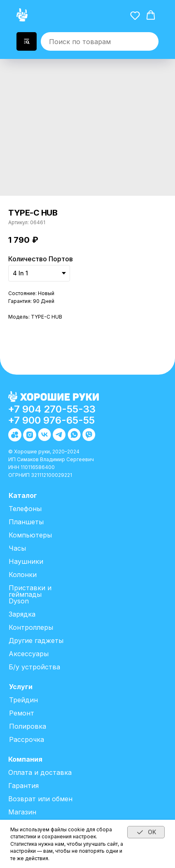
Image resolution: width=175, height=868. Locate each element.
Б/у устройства (34, 667)
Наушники (26, 561)
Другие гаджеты (36, 640)
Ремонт (22, 713)
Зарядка (22, 614)
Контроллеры (31, 627)
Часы (17, 548)
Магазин (22, 812)
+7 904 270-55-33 (52, 409)
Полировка (28, 726)
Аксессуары (29, 654)
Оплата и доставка (40, 772)
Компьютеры (30, 535)
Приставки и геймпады (30, 591)
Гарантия (23, 786)
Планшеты (26, 522)
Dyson (19, 601)
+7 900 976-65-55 (51, 420)
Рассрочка (27, 739)
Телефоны (25, 509)
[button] (135, 15)
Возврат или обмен (40, 799)
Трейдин (23, 700)
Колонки (23, 575)
